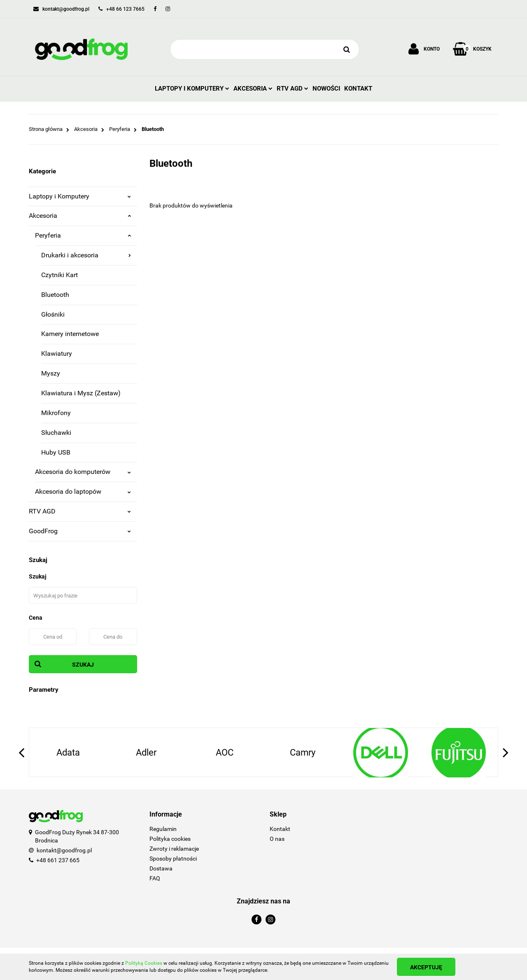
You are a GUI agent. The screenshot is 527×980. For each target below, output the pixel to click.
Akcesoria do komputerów (83, 472)
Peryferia (83, 235)
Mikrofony (56, 413)
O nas (277, 839)
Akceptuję (426, 967)
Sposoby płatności (173, 859)
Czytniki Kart (59, 275)
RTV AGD (293, 89)
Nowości (326, 89)
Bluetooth (55, 295)
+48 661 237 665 (58, 860)
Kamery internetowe (70, 334)
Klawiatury (57, 353)
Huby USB (56, 452)
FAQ (155, 878)
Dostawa (161, 868)
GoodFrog (80, 531)
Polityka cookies (170, 839)
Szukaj (83, 665)
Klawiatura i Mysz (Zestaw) (81, 393)
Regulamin (163, 829)
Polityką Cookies (144, 963)
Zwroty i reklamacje (174, 849)
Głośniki (53, 314)
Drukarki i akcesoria (86, 255)
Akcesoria (253, 89)
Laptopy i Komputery (192, 89)
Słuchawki (56, 433)
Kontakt (358, 89)
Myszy (51, 373)
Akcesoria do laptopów (83, 491)
